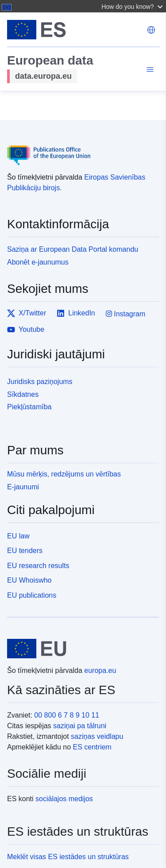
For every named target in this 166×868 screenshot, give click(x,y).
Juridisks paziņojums (40, 382)
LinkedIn (76, 313)
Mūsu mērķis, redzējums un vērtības (64, 474)
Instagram (126, 314)
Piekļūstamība (29, 407)
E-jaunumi (23, 487)
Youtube (26, 330)
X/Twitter (27, 313)
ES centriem (92, 747)
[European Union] (80, 649)
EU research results (38, 566)
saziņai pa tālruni (80, 726)
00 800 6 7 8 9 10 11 (67, 715)
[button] (133, 6)
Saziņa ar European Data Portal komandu (73, 249)
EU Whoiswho (29, 580)
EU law (18, 536)
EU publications (32, 595)
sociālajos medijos (64, 799)
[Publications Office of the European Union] (79, 149)
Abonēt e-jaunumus (38, 262)
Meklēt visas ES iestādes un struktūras (68, 857)
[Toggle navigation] (149, 71)
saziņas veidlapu (97, 736)
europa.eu (100, 670)
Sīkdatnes (23, 394)
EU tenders (25, 551)
